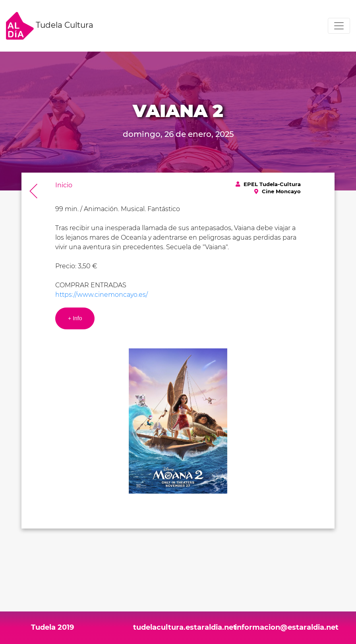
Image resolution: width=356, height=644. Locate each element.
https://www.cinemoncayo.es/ (102, 295)
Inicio (64, 185)
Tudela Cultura (50, 26)
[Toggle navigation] (339, 26)
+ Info (75, 318)
